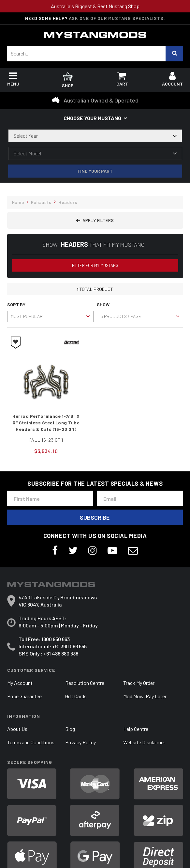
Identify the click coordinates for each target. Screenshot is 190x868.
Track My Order (139, 683)
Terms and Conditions (31, 742)
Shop (68, 81)
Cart (122, 80)
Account (172, 80)
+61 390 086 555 (69, 646)
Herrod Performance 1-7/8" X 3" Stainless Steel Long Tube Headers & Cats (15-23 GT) (46, 423)
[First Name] (50, 498)
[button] (95, 221)
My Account (20, 683)
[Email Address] (140, 498)
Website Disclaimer (144, 742)
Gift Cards (76, 696)
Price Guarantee (24, 696)
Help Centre (136, 729)
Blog (70, 729)
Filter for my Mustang (95, 265)
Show (103, 304)
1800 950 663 (56, 639)
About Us (17, 729)
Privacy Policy (80, 742)
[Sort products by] (50, 316)
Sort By (16, 304)
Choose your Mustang (92, 118)
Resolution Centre (85, 683)
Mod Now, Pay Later (145, 696)
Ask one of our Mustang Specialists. (117, 18)
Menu (13, 80)
